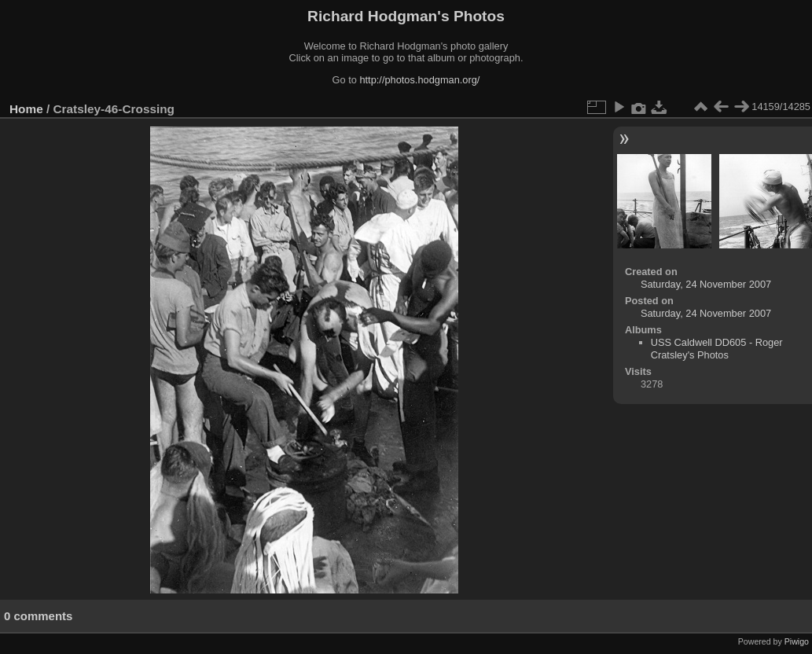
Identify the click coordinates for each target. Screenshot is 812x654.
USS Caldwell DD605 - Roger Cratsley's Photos (717, 349)
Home (26, 109)
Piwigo (797, 641)
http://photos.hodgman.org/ (419, 80)
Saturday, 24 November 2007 (706, 284)
